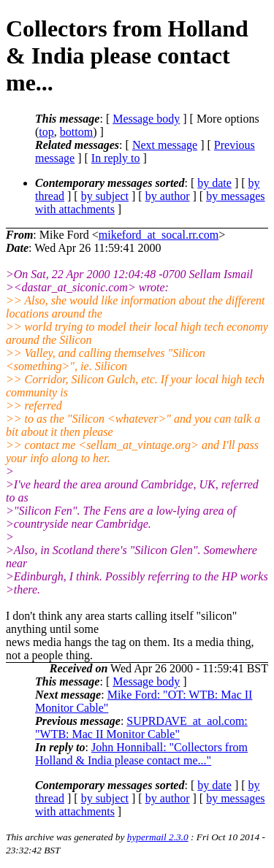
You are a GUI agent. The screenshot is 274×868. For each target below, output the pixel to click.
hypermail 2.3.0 (158, 837)
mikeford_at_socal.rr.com (159, 235)
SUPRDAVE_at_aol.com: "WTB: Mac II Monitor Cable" (141, 727)
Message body (146, 119)
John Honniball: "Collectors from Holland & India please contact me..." (141, 754)
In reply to (116, 158)
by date (214, 183)
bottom (76, 132)
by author (168, 196)
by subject (105, 196)
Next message (165, 145)
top (46, 132)
